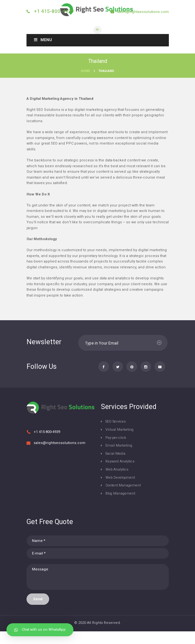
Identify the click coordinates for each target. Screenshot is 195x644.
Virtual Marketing (120, 442)
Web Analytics (117, 482)
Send (38, 612)
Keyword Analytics (121, 474)
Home (85, 71)
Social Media (117, 466)
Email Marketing (119, 458)
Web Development (121, 490)
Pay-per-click (117, 450)
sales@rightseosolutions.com (142, 12)
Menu (43, 40)
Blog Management (121, 506)
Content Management (124, 498)
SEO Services (117, 434)
